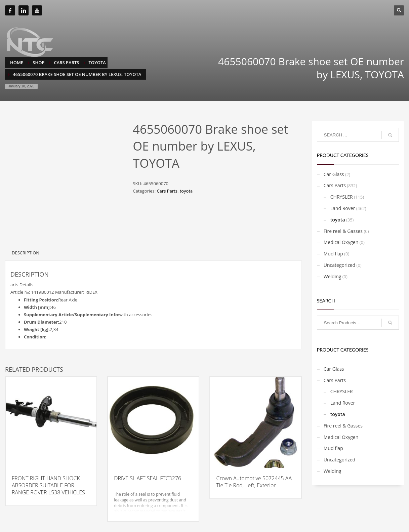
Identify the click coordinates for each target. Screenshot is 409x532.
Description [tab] (26, 253)
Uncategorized (339, 265)
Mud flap (333, 254)
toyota (186, 191)
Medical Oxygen (341, 242)
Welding (333, 276)
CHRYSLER (342, 197)
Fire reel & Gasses (343, 231)
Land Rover (343, 208)
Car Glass (334, 174)
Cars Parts (167, 191)
